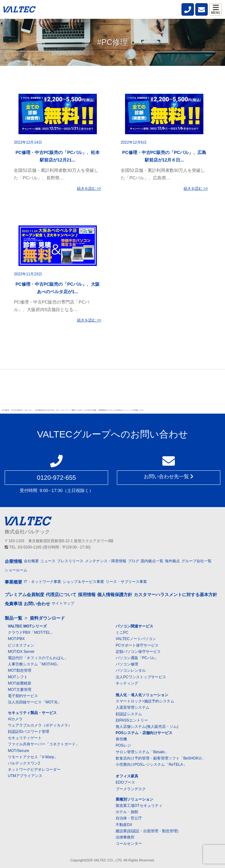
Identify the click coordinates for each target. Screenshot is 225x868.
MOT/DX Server (21, 652)
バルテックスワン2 (24, 763)
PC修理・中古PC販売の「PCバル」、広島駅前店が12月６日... (164, 156)
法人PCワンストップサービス (141, 677)
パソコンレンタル (131, 670)
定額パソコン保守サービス (138, 652)
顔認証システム (129, 714)
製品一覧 (13, 618)
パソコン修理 (127, 664)
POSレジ (123, 745)
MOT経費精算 (20, 683)
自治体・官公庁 (129, 818)
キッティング (127, 683)
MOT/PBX (16, 639)
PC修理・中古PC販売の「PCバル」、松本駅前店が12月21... (58, 156)
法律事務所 (125, 837)
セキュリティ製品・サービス (32, 713)
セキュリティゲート (25, 738)
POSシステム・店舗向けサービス (144, 733)
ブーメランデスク (131, 789)
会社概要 (31, 561)
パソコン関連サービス (134, 626)
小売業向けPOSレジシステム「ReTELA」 (151, 765)
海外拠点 (172, 561)
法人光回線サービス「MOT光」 (35, 702)
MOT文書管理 (20, 690)
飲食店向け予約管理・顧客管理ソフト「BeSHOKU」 (160, 758)
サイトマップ (63, 603)
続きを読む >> (89, 188)
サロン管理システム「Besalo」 (142, 752)
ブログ (133, 561)
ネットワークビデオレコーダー (34, 770)
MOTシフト (18, 677)
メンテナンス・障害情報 (106, 561)
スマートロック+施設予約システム (145, 701)
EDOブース (125, 782)
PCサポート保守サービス (137, 645)
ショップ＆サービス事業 (83, 582)
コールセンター (129, 844)
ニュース (48, 561)
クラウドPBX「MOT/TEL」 (31, 632)
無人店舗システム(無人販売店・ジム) (147, 727)
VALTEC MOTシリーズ (27, 626)
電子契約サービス (23, 696)
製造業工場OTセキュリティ (139, 806)
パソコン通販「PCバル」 (137, 658)
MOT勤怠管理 (20, 670)
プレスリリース (70, 561)
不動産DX (124, 825)
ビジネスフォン (21, 645)
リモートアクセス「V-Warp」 (33, 757)
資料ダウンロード (47, 618)
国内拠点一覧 (152, 561)
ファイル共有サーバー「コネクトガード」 (44, 744)
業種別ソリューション (134, 799)
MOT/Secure (18, 751)
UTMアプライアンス (25, 776)
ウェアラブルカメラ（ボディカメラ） (40, 725)
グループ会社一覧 (196, 561)
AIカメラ (15, 719)
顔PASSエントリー (132, 720)
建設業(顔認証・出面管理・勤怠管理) (147, 831)
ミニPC (122, 632)
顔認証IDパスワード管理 (29, 732)
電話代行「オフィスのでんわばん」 (38, 658)
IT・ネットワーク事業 (42, 582)
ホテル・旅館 (127, 812)
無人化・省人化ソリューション (142, 695)
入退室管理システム (133, 707)
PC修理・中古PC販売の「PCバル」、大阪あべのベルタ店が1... (58, 288)
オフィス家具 (127, 776)
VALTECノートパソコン (136, 639)
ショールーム (16, 570)
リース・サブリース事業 (126, 582)
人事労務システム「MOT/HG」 (34, 664)
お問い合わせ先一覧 (169, 476)
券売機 (121, 739)
